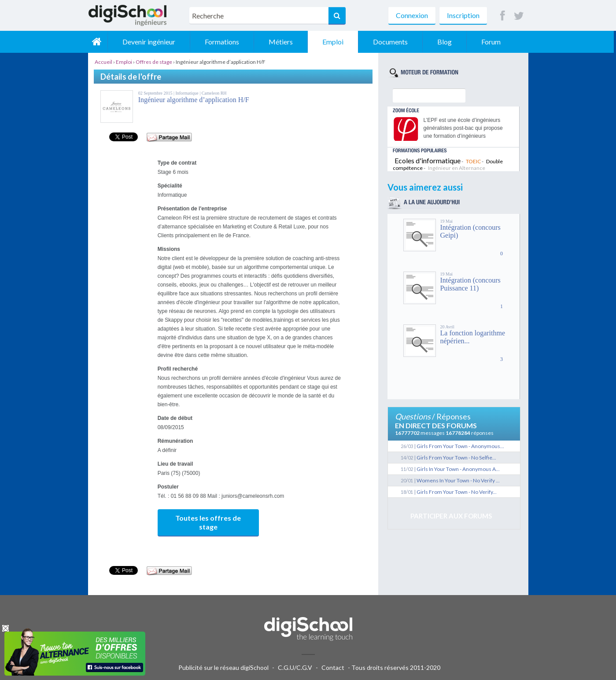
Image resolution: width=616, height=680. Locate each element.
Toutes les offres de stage (208, 522)
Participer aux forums (451, 516)
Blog (447, 42)
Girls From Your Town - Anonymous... (460, 446)
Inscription (463, 15)
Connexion (412, 15)
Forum (494, 42)
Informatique (187, 93)
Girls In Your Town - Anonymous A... (458, 469)
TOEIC (473, 161)
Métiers (283, 42)
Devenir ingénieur (151, 42)
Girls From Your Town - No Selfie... (456, 458)
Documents (393, 42)
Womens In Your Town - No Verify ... (458, 480)
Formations (225, 42)
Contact (333, 667)
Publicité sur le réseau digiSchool (223, 667)
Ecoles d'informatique (428, 160)
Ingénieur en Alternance (457, 168)
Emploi (336, 42)
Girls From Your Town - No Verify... (457, 492)
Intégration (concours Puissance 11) (470, 284)
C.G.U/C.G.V (295, 667)
